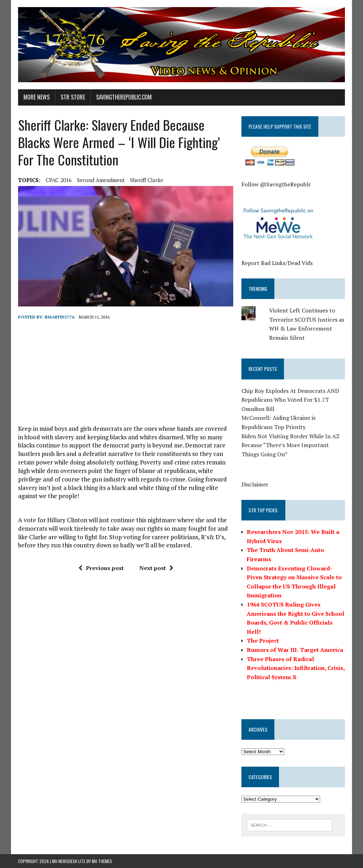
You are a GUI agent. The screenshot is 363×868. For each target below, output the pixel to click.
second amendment (101, 180)
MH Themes (102, 861)
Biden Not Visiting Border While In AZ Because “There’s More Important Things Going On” (291, 445)
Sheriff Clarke (147, 180)
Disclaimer (255, 484)
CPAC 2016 (59, 180)
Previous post (101, 568)
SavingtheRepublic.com (124, 97)
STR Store (73, 97)
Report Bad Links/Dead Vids (277, 263)
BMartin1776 (60, 317)
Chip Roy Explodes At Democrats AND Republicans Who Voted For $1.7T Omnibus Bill (290, 400)
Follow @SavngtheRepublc (276, 184)
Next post (156, 568)
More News (37, 97)
